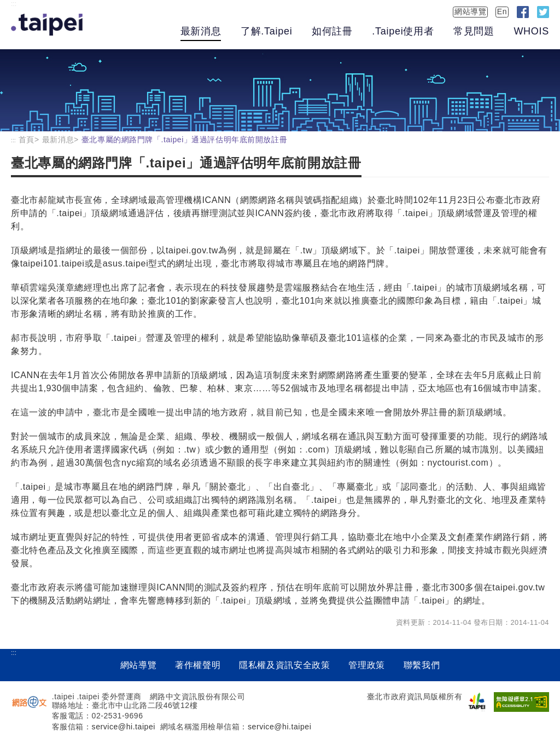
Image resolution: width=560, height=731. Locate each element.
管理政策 (367, 665)
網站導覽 (470, 11)
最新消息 (201, 31)
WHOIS (531, 31)
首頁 (27, 140)
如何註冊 (332, 31)
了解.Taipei (267, 31)
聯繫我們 (422, 665)
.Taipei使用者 (403, 31)
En (502, 11)
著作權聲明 (198, 665)
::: (14, 4)
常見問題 (474, 31)
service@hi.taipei (124, 727)
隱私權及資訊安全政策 (284, 665)
